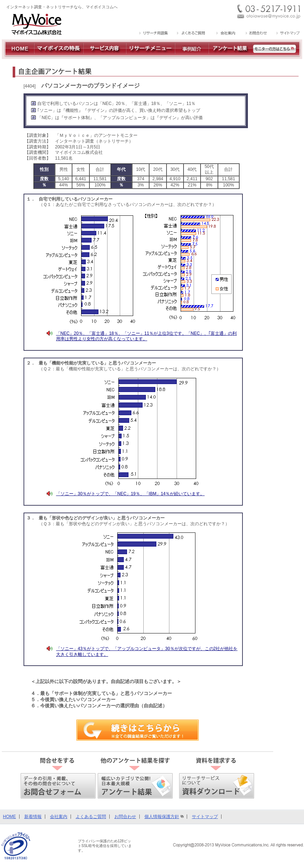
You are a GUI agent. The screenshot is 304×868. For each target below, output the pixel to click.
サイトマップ (205, 817)
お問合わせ (125, 817)
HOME (9, 817)
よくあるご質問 (91, 817)
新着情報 (33, 817)
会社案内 (59, 817)
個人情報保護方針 (162, 817)
